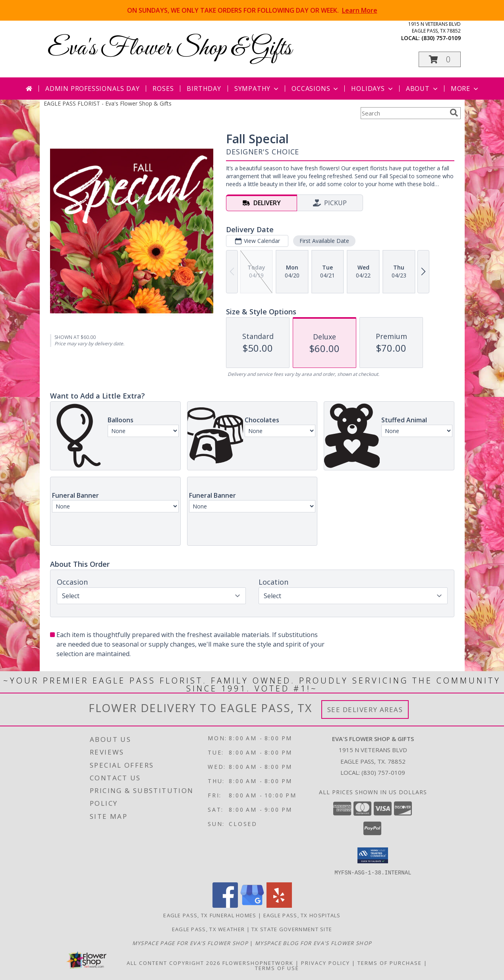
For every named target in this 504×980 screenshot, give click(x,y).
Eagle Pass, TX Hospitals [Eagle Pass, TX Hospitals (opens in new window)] (302, 915)
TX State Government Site (292, 929)
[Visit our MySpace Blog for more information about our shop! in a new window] (313, 943)
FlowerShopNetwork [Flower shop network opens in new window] (258, 963)
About (423, 89)
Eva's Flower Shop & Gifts (170, 49)
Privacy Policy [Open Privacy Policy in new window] (325, 963)
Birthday (204, 89)
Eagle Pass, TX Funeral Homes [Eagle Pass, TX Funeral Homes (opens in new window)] (210, 915)
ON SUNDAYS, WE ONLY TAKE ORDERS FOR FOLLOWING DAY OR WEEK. (252, 10)
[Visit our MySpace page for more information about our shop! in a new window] (191, 943)
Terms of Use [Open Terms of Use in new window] (277, 968)
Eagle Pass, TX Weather (209, 929)
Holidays (373, 89)
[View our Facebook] (225, 905)
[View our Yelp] (279, 905)
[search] (454, 113)
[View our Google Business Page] (252, 905)
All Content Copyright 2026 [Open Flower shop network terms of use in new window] (174, 963)
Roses (163, 89)
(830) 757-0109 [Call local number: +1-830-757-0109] (441, 38)
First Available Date (324, 241)
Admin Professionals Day (92, 89)
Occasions (316, 89)
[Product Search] (404, 113)
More (465, 89)
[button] (440, 59)
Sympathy (257, 89)
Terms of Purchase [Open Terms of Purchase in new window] (390, 963)
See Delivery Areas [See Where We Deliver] (365, 709)
